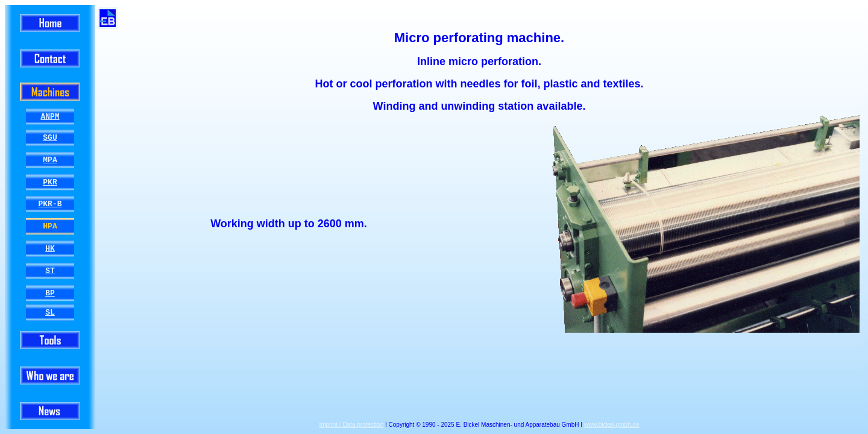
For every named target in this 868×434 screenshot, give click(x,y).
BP (50, 293)
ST (50, 271)
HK (50, 248)
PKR (50, 182)
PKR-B (50, 204)
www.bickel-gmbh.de (612, 425)
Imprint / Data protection (352, 425)
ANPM (50, 116)
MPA (50, 160)
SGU (50, 137)
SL (50, 312)
